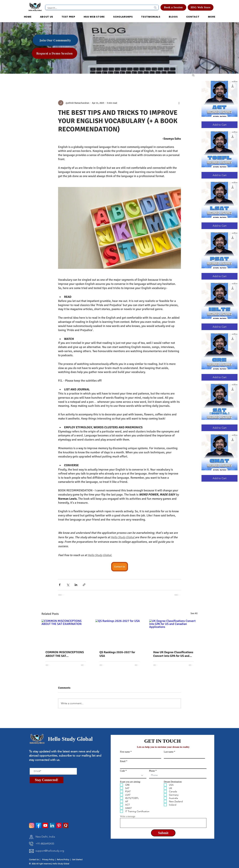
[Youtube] (45, 825)
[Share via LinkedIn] (76, 585)
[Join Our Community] (55, 40)
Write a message (128, 816)
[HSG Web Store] (201, 7)
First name (125, 752)
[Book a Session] (173, 7)
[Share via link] (84, 585)
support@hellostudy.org (50, 851)
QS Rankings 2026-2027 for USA (117, 654)
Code (122, 771)
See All (194, 613)
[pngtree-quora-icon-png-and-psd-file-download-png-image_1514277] (66, 825)
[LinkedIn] (52, 825)
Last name (169, 752)
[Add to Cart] (219, 125)
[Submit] (163, 833)
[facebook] (39, 825)
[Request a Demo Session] (55, 53)
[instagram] (32, 825)
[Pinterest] (59, 825)
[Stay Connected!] (47, 780)
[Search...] (97, 8)
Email (123, 761)
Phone (152, 771)
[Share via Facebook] (60, 585)
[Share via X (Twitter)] (68, 585)
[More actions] (179, 103)
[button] (123, 17)
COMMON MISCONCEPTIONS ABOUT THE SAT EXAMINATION (65, 654)
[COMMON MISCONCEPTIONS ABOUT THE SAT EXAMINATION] (66, 633)
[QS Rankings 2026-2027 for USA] (120, 633)
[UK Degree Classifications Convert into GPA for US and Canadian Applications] (173, 633)
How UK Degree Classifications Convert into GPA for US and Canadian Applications (173, 654)
